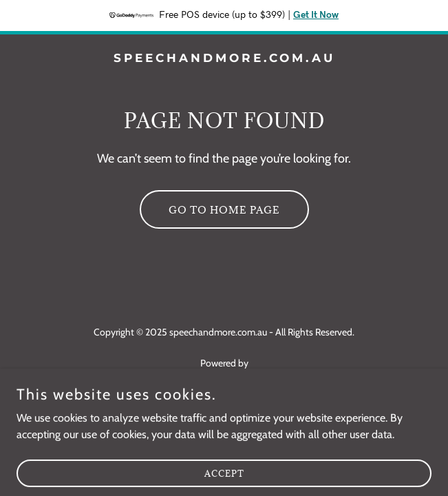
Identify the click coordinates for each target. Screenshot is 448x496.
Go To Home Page (224, 210)
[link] (224, 58)
